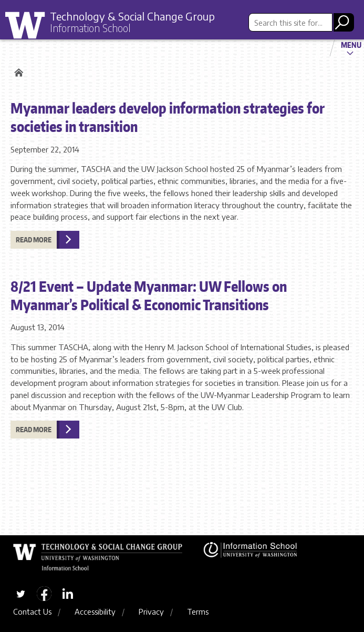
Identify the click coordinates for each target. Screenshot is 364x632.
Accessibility (95, 611)
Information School (90, 28)
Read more (34, 240)
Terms (198, 611)
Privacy (151, 611)
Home (17, 73)
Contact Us (32, 611)
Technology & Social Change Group (132, 16)
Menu (351, 45)
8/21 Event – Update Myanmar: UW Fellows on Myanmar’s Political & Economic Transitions (149, 295)
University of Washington (29, 26)
